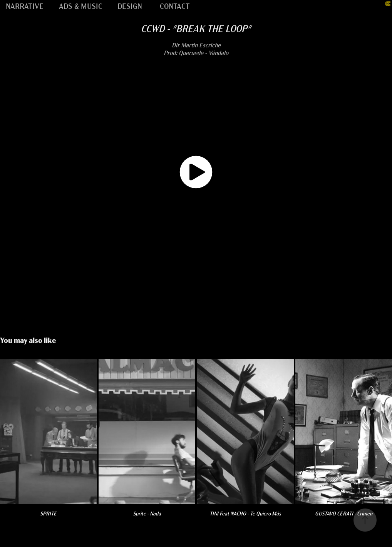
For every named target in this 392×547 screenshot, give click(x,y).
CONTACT (175, 6)
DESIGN (130, 6)
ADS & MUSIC (81, 6)
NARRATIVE (25, 6)
